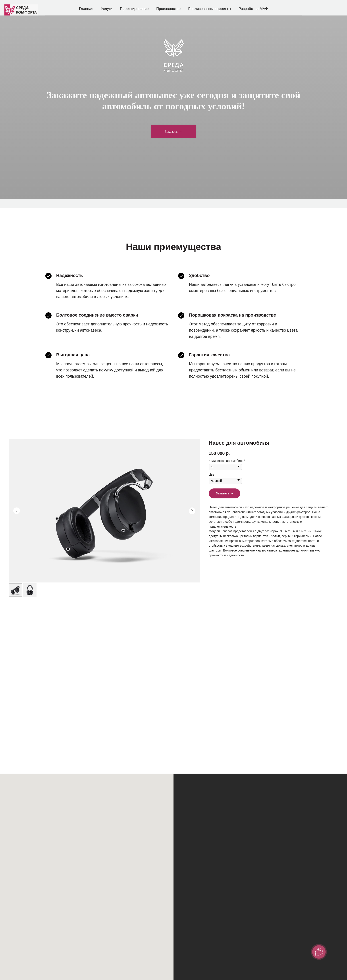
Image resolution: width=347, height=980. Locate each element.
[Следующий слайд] (192, 511)
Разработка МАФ (253, 9)
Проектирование (134, 9)
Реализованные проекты (210, 9)
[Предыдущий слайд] (17, 511)
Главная (86, 9)
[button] (173, 132)
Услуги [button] (107, 9)
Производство (168, 9)
